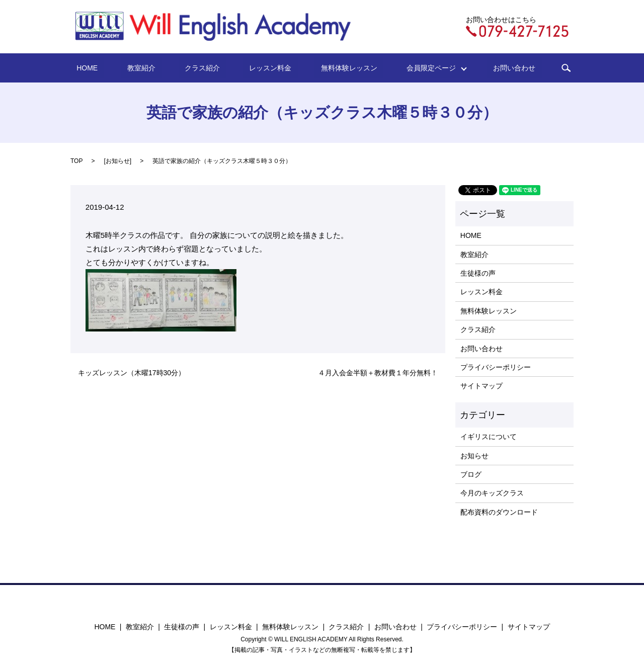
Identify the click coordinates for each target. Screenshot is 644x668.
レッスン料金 (267, 68)
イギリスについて (489, 437)
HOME (121, 68)
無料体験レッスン (334, 68)
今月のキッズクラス (492, 493)
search (526, 68)
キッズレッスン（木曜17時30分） (132, 373)
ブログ (471, 474)
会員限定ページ (407, 68)
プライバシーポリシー (496, 367)
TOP (76, 161)
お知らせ (118, 161)
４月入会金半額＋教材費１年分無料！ (378, 373)
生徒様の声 (478, 273)
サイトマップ (481, 386)
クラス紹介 (212, 68)
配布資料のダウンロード (499, 512)
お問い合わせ (480, 68)
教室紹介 (163, 68)
